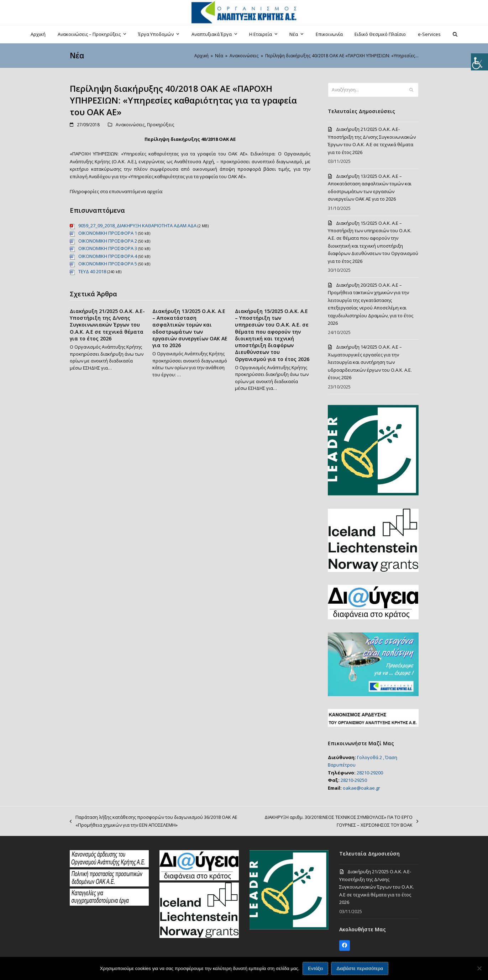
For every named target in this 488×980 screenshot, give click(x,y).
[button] (455, 34)
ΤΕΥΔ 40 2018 (92, 271)
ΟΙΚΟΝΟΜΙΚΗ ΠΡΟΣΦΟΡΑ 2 (108, 241)
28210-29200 (370, 773)
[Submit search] (411, 90)
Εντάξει (315, 968)
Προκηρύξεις (161, 125)
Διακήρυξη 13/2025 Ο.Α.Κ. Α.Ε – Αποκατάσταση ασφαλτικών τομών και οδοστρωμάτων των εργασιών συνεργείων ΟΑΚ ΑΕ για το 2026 (190, 328)
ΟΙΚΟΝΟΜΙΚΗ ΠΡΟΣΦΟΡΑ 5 (108, 264)
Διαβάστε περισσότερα (360, 968)
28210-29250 (354, 780)
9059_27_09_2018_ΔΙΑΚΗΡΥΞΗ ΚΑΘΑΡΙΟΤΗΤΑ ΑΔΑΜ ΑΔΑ (137, 226)
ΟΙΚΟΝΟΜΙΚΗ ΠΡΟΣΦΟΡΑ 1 (108, 233)
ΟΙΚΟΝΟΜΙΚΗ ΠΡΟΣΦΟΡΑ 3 (108, 248)
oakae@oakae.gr (361, 788)
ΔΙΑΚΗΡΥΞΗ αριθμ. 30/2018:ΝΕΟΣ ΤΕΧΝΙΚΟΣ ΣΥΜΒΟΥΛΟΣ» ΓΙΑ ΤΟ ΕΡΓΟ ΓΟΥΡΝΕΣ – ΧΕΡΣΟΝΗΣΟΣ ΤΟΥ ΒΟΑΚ (340, 821)
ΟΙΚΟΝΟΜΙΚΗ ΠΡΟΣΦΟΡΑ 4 (108, 256)
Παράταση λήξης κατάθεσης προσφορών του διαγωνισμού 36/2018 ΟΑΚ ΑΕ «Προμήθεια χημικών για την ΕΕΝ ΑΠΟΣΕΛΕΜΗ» (154, 821)
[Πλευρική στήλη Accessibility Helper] (479, 62)
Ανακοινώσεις (130, 125)
